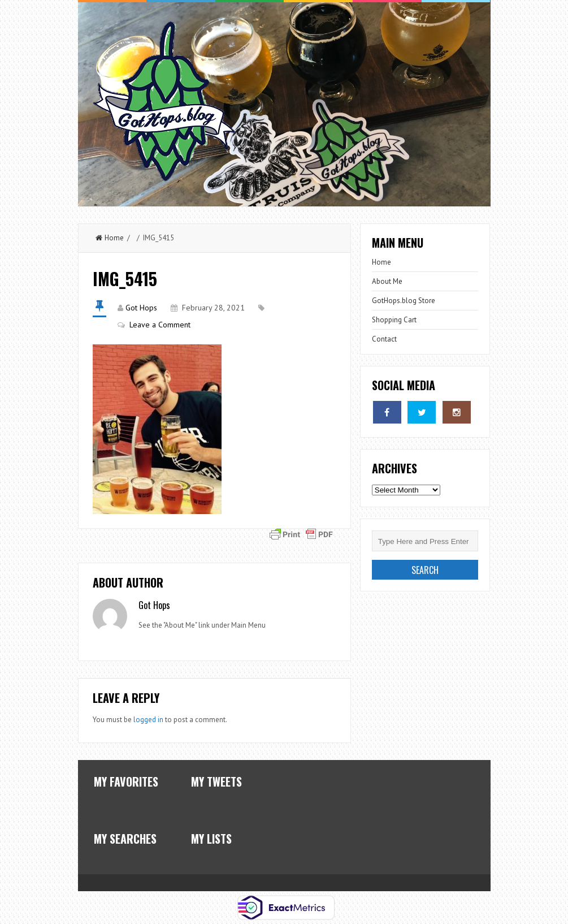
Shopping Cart (394, 320)
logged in (148, 720)
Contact (384, 339)
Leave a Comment (160, 325)
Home (110, 238)
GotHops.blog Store (404, 301)
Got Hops (141, 308)
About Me (387, 281)
